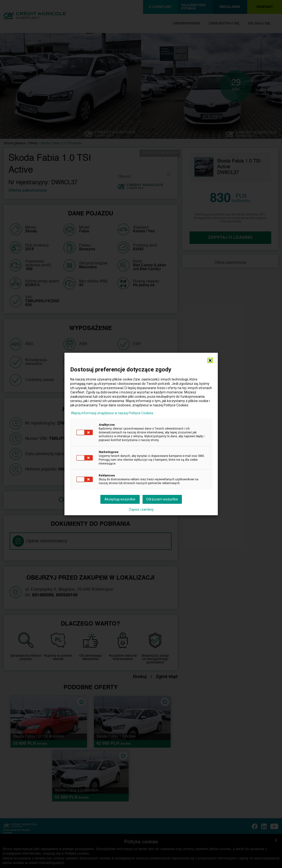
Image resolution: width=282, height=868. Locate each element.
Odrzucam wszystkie (162, 499)
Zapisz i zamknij (141, 510)
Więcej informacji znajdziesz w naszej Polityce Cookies (112, 413)
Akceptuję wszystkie (120, 499)
